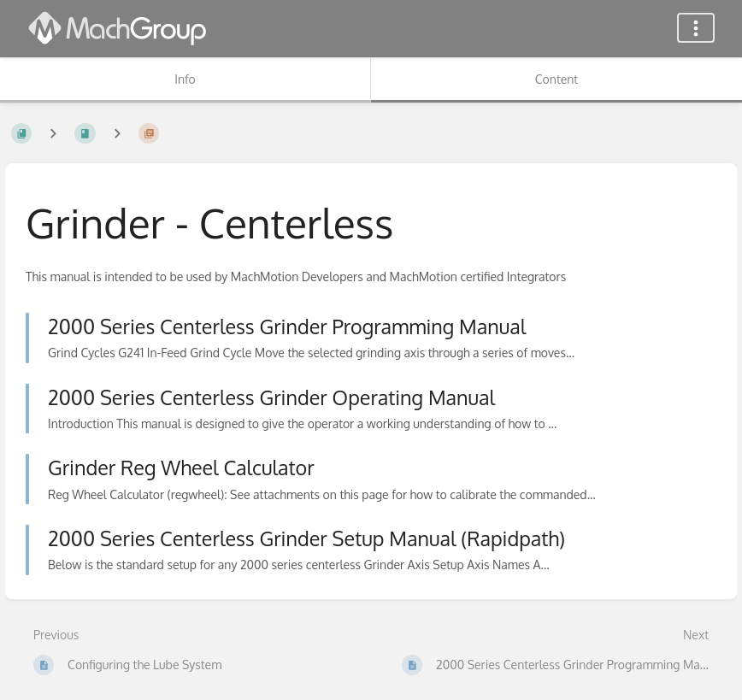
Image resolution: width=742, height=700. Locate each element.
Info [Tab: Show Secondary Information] (185, 79)
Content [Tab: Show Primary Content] (556, 79)
